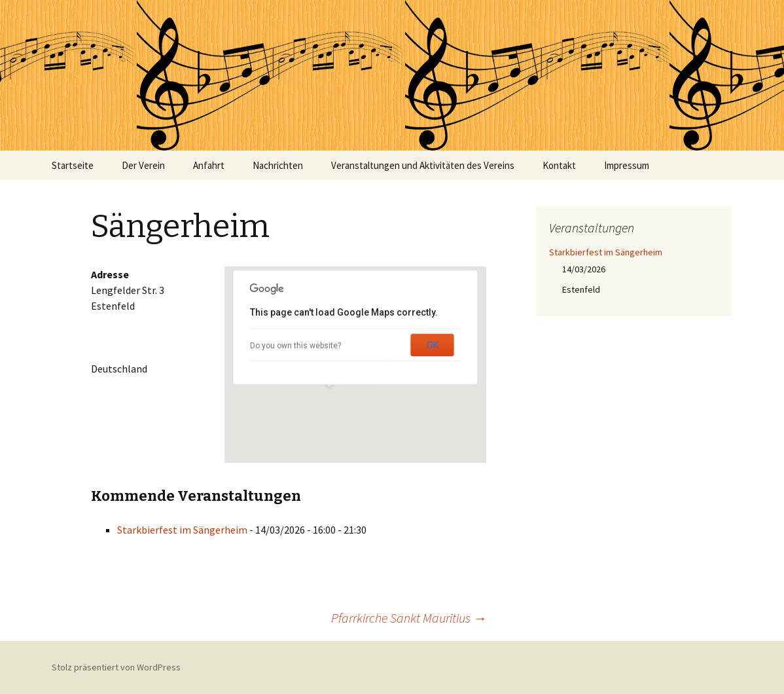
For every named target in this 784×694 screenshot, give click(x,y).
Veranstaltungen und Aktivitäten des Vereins (423, 165)
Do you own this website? (295, 346)
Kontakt (559, 165)
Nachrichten (278, 165)
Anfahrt (209, 165)
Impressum (627, 165)
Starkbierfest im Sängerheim (182, 530)
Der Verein (143, 165)
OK (433, 345)
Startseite (73, 165)
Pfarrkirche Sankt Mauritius (409, 618)
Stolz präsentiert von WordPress (116, 667)
